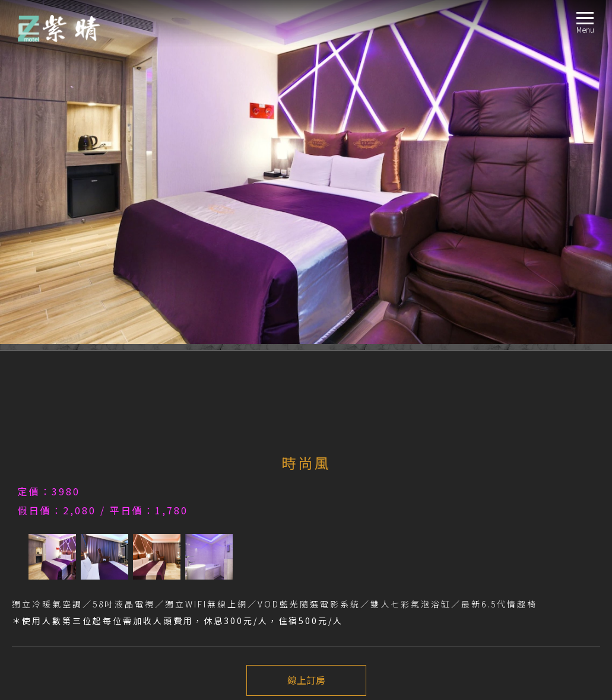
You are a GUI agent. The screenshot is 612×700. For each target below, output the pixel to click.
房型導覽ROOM (38, 488)
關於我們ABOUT (40, 459)
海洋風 (41, 516)
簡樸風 (41, 545)
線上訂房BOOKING (45, 602)
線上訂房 (306, 336)
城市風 (41, 531)
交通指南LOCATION (45, 573)
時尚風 (41, 502)
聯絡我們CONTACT (44, 616)
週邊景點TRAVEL (40, 588)
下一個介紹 (306, 380)
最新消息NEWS (37, 474)
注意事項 (33, 421)
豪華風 (41, 559)
